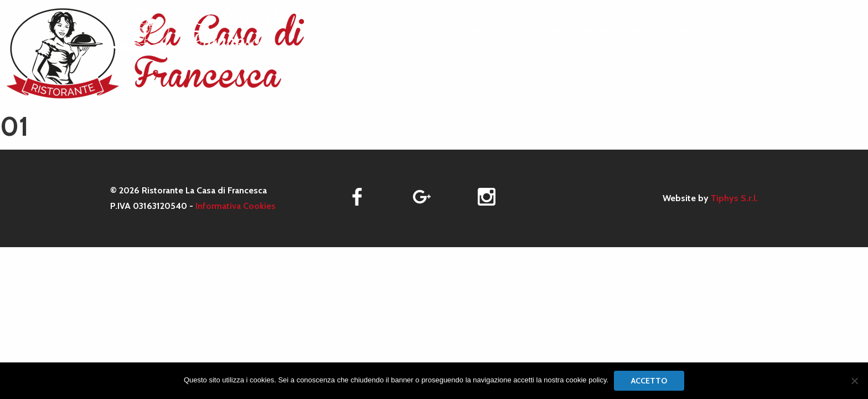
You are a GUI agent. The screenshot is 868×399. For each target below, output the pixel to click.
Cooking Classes (488, 32)
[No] (854, 381)
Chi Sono (410, 32)
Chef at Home (577, 32)
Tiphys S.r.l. (734, 198)
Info (683, 32)
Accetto (649, 381)
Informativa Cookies (236, 206)
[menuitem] (410, 32)
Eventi (641, 32)
